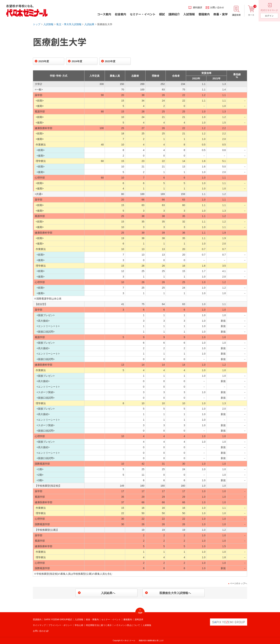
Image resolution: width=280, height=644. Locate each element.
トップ (37, 24)
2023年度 (110, 61)
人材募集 (147, 625)
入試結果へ (108, 593)
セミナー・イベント (111, 620)
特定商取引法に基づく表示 (99, 625)
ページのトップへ (239, 583)
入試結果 (89, 24)
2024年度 (77, 61)
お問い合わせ (39, 631)
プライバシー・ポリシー (60, 625)
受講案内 (37, 620)
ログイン (269, 16)
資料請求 (139, 620)
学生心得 (79, 625)
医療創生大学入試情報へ (175, 593)
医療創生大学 (105, 24)
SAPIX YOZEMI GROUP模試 (58, 620)
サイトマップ (39, 625)
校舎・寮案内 (92, 620)
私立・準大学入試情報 (69, 24)
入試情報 (48, 24)
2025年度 (44, 61)
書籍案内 (128, 620)
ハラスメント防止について (127, 625)
